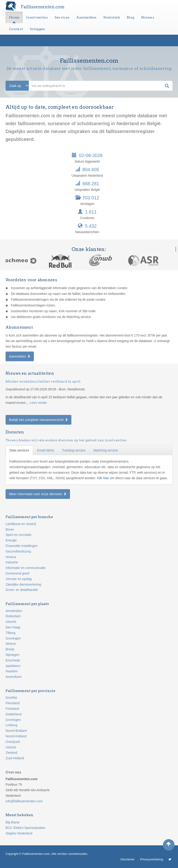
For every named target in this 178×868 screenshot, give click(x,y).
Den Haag (13, 627)
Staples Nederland (19, 833)
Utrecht (11, 622)
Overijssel (13, 742)
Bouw (10, 529)
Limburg (11, 725)
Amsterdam (14, 611)
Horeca (11, 557)
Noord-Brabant (16, 731)
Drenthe (11, 698)
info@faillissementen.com (24, 801)
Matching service (106, 450)
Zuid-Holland (15, 758)
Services (62, 17)
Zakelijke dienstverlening (23, 584)
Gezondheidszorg (18, 551)
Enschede (13, 660)
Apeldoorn (13, 666)
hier (107, 478)
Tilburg (10, 633)
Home (14, 17)
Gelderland (14, 714)
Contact (16, 29)
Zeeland (11, 753)
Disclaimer (128, 859)
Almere (11, 644)
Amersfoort (13, 677)
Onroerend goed (17, 573)
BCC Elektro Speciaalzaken (25, 828)
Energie (11, 540)
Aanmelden (86, 17)
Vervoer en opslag (19, 579)
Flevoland (13, 703)
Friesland (12, 709)
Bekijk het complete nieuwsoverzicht (38, 420)
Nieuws (148, 17)
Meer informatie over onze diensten (38, 494)
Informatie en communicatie (25, 568)
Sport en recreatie (18, 535)
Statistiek (112, 17)
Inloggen (37, 29)
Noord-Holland (16, 736)
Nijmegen (12, 655)
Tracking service (74, 450)
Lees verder (38, 403)
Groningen (13, 638)
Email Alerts (46, 450)
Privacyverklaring (151, 859)
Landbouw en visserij (21, 524)
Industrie (12, 562)
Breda (10, 649)
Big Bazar (13, 822)
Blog (130, 17)
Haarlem (12, 671)
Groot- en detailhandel (22, 590)
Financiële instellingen (22, 546)
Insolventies (37, 17)
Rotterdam (13, 616)
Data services (19, 450)
